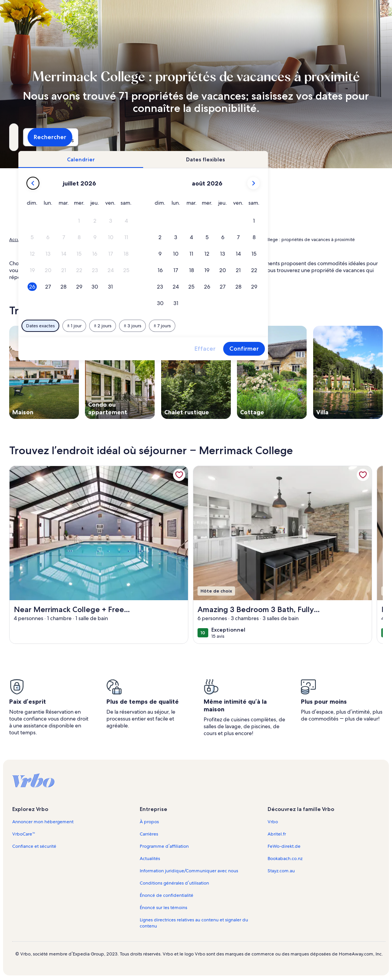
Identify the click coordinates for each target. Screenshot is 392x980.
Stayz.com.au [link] (281, 871)
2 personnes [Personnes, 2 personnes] (261, 140)
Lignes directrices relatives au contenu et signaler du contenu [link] (194, 923)
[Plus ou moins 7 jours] (264, 326)
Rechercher (356, 137)
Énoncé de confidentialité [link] (167, 895)
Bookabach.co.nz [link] (285, 859)
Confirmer (346, 349)
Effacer (307, 349)
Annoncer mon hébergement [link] (43, 822)
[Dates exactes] (142, 326)
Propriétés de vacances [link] (56, 240)
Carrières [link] (149, 834)
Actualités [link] (150, 859)
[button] (181, 221)
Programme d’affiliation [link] (164, 846)
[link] (179, 475)
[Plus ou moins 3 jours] (234, 326)
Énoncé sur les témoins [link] (163, 908)
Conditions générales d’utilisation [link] (174, 883)
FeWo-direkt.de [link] (284, 846)
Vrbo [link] (273, 822)
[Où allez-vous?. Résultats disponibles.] (65, 137)
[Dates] (171, 137)
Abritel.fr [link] (277, 834)
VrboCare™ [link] (24, 834)
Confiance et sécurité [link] (34, 846)
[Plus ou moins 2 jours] (204, 326)
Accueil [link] (17, 240)
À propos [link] (149, 822)
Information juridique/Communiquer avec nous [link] (189, 871)
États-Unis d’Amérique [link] (110, 240)
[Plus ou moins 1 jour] (176, 326)
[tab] (183, 159)
